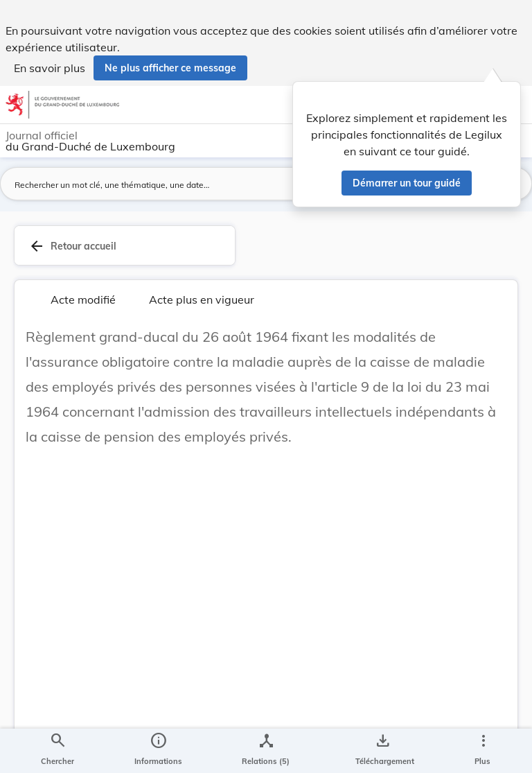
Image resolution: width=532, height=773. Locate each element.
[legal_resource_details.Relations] (266, 751)
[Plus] (483, 751)
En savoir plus (50, 68)
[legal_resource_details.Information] (158, 751)
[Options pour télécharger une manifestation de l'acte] (382, 751)
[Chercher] (57, 751)
